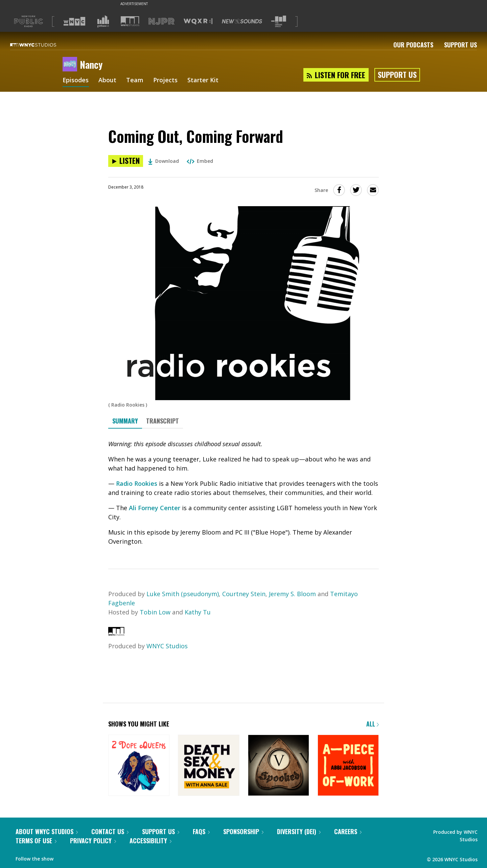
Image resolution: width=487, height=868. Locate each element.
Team (135, 81)
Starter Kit (203, 81)
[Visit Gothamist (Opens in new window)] (103, 21)
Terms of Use (36, 841)
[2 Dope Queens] (139, 766)
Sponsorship (243, 831)
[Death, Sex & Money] (208, 766)
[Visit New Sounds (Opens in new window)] (242, 21)
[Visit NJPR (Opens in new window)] (161, 21)
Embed (200, 161)
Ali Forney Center (155, 508)
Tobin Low (155, 612)
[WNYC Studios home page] (42, 45)
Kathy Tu (198, 612)
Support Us (460, 45)
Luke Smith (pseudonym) (183, 594)
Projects (166, 81)
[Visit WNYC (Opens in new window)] (74, 21)
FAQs (201, 831)
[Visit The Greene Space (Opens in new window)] (279, 21)
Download (164, 161)
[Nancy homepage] (71, 65)
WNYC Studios (167, 646)
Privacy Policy (93, 841)
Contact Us (110, 831)
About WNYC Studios (47, 831)
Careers (348, 831)
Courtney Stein (244, 594)
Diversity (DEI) (299, 831)
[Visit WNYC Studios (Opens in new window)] (130, 21)
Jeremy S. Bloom (292, 594)
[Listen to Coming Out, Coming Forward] (126, 161)
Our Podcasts (413, 45)
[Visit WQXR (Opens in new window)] (198, 21)
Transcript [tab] (163, 421)
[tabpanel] (243, 493)
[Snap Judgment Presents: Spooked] (279, 766)
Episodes (76, 81)
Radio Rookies (137, 483)
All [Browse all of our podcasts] (373, 724)
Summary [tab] (125, 421)
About (108, 81)
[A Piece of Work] (348, 766)
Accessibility (150, 841)
